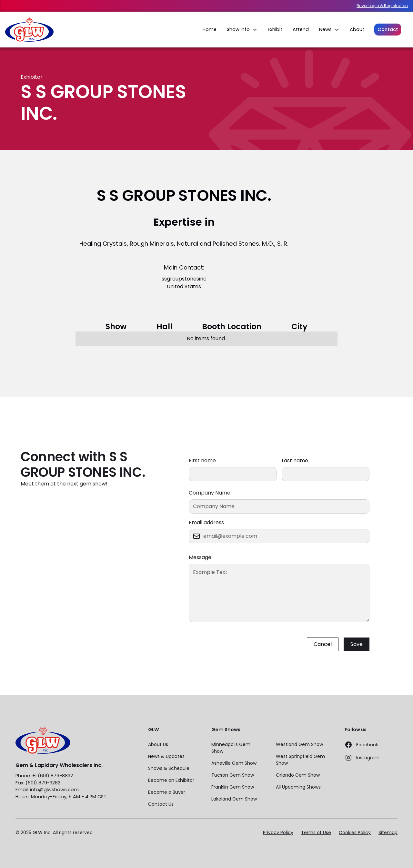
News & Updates (166, 756)
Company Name (210, 493)
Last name (295, 460)
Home (210, 29)
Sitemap (388, 832)
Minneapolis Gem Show (231, 748)
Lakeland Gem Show (234, 799)
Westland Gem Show (299, 744)
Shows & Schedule (169, 768)
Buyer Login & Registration (382, 6)
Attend (301, 29)
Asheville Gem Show (234, 763)
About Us (158, 744)
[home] (29, 30)
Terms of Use (316, 832)
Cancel (323, 644)
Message (200, 557)
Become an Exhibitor (171, 780)
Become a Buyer (167, 792)
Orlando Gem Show (298, 775)
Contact (388, 29)
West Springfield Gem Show (300, 760)
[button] (242, 30)
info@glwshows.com (54, 790)
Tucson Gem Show (233, 775)
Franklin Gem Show (233, 787)
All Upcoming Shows (298, 787)
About (357, 29)
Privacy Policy (278, 832)
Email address (206, 522)
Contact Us (161, 804)
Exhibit (275, 29)
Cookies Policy (355, 832)
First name (202, 460)
